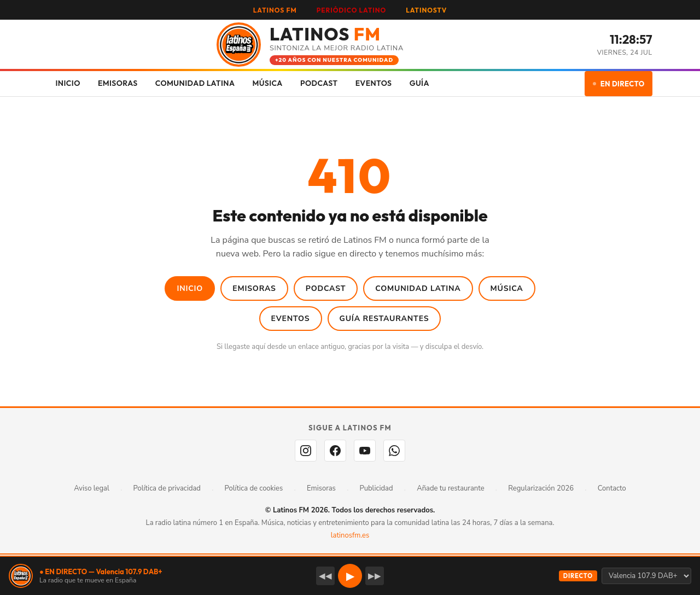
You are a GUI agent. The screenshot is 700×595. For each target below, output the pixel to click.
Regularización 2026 (541, 488)
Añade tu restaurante (450, 488)
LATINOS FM (275, 10)
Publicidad (377, 488)
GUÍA (419, 83)
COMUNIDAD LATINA (195, 83)
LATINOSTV (426, 10)
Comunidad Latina (418, 288)
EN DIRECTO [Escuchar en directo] (619, 84)
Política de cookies (254, 488)
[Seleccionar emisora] (646, 576)
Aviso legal (92, 488)
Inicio (190, 288)
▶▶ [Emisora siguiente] (375, 576)
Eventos (291, 319)
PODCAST (319, 83)
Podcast (326, 288)
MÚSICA (267, 83)
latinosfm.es (350, 535)
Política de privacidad (167, 488)
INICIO (68, 83)
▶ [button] (350, 576)
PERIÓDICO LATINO (351, 10)
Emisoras (254, 288)
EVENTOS (374, 83)
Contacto (612, 488)
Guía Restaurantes (384, 319)
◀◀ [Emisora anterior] (325, 576)
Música (507, 288)
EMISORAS (118, 83)
